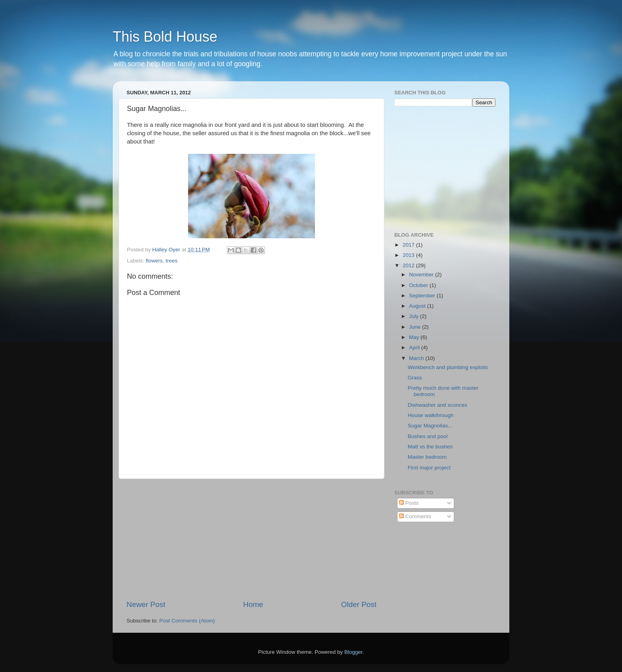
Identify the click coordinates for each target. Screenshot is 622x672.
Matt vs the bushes (430, 447)
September (423, 296)
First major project (429, 468)
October (419, 285)
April (415, 347)
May (415, 337)
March (417, 358)
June (416, 327)
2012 (409, 265)
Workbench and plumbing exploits (448, 367)
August (418, 306)
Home (253, 604)
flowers (154, 261)
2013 (409, 255)
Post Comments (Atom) (187, 621)
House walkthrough (431, 415)
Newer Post (146, 604)
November (422, 275)
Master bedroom (427, 457)
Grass (415, 378)
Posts (409, 503)
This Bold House (165, 37)
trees (172, 261)
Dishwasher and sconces (438, 405)
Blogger (353, 652)
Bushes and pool (428, 436)
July (415, 316)
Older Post (359, 604)
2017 (409, 245)
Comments (415, 516)
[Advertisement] (251, 539)
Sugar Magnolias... (430, 426)
